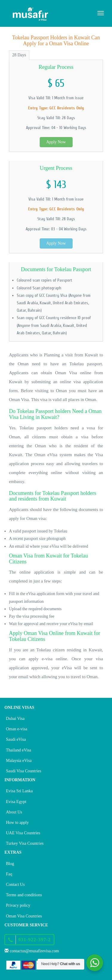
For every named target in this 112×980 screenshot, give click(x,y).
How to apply (17, 823)
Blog (10, 864)
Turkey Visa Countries (25, 843)
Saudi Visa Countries (24, 771)
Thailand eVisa (19, 750)
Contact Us (15, 885)
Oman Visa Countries (24, 916)
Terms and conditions (24, 895)
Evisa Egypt (16, 802)
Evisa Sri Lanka (19, 791)
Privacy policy (18, 905)
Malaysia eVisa (19, 761)
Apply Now (56, 142)
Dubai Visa (15, 719)
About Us (14, 812)
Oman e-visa (17, 729)
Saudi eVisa (16, 739)
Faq (9, 874)
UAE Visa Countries (23, 833)
